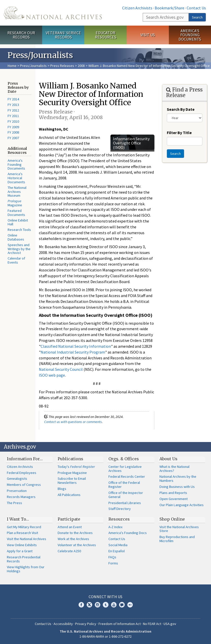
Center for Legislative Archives (125, 469)
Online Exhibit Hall (18, 222)
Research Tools (19, 230)
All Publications (69, 495)
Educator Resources (106, 35)
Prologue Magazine (72, 473)
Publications (70, 459)
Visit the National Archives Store (179, 529)
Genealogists (17, 479)
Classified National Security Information (76, 346)
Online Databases (16, 237)
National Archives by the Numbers (178, 479)
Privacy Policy (86, 624)
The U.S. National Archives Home (53, 13)
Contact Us (196, 8)
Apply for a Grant (20, 551)
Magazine (15, 203)
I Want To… (18, 519)
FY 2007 (13, 138)
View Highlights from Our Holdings (26, 569)
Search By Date (181, 109)
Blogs (62, 489)
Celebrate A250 (69, 551)
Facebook (81, 605)
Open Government (174, 499)
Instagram (98, 605)
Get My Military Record (24, 527)
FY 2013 (13, 105)
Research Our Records (21, 35)
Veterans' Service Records (63, 35)
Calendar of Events (16, 260)
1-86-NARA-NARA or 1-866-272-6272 (106, 636)
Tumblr (106, 605)
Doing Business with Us (177, 487)
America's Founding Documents (190, 35)
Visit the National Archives (27, 539)
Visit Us (148, 35)
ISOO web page (52, 375)
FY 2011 (13, 116)
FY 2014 (13, 99)
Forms (113, 563)
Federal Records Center (127, 476)
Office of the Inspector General (126, 495)
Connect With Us (106, 597)
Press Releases (62, 66)
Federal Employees (22, 473)
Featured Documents (16, 213)
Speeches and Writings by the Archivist (19, 249)
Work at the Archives (73, 539)
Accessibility (63, 624)
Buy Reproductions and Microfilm (177, 539)
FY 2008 (13, 132)
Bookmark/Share (169, 8)
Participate (69, 519)
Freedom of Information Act (120, 624)
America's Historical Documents (16, 178)
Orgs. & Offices (124, 459)
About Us (168, 459)
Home (12, 66)
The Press (14, 503)
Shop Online (172, 519)
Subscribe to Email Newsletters (72, 481)
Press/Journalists (33, 66)
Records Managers (21, 497)
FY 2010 (13, 121)
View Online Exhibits (22, 545)
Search (197, 17)
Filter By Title (179, 133)
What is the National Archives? (174, 469)
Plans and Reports (173, 493)
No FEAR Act (152, 624)
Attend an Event (70, 527)
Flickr (130, 605)
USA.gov (170, 624)
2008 (81, 66)
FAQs (112, 557)
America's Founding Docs (128, 533)
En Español (117, 551)
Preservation (17, 491)
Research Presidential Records (24, 559)
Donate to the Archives (75, 533)
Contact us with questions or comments (73, 422)
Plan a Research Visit (22, 533)
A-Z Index (115, 527)
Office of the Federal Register (124, 485)
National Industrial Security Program (73, 352)
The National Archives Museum (17, 192)
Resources (119, 519)
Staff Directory (120, 509)
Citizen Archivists (137, 8)
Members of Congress (24, 485)
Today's (76, 467)
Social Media (118, 545)
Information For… (25, 459)
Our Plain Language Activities (182, 505)
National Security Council (61, 369)
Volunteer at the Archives (77, 545)
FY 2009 (13, 127)
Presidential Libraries (125, 503)
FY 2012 (13, 110)
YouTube (114, 605)
